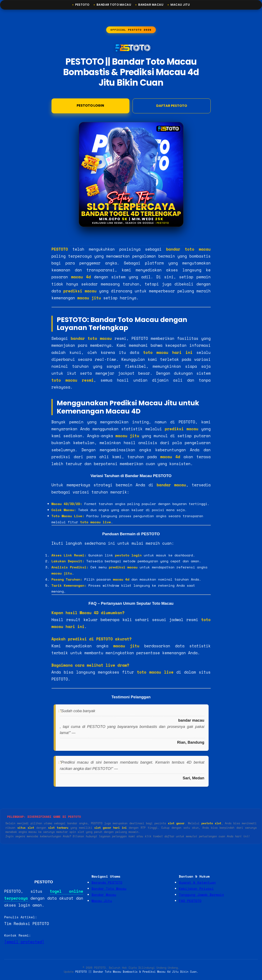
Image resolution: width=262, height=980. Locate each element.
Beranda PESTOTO (107, 882)
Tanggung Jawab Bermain (201, 895)
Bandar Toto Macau (114, 5)
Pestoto (82, 5)
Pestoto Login (90, 106)
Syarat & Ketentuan (197, 882)
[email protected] (24, 942)
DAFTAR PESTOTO (172, 107)
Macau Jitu (180, 5)
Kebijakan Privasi (196, 888)
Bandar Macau (151, 5)
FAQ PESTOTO (190, 901)
